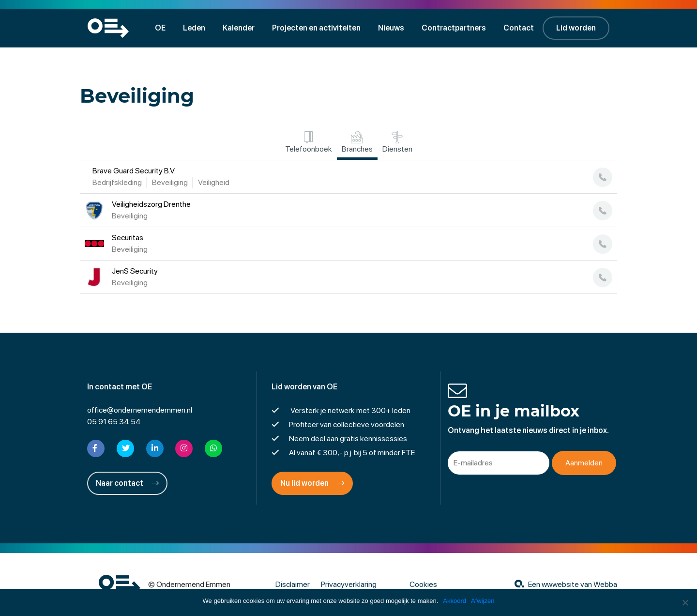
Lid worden (576, 28)
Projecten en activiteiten (316, 28)
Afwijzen (483, 601)
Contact (519, 28)
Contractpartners (454, 28)
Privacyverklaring (349, 584)
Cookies (423, 584)
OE (160, 28)
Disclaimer (293, 584)
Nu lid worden (312, 483)
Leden (194, 28)
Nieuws (391, 28)
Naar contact (127, 483)
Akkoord (455, 601)
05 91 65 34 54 (114, 422)
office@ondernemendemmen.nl (140, 410)
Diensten (397, 142)
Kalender (239, 28)
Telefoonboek (309, 142)
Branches (357, 142)
